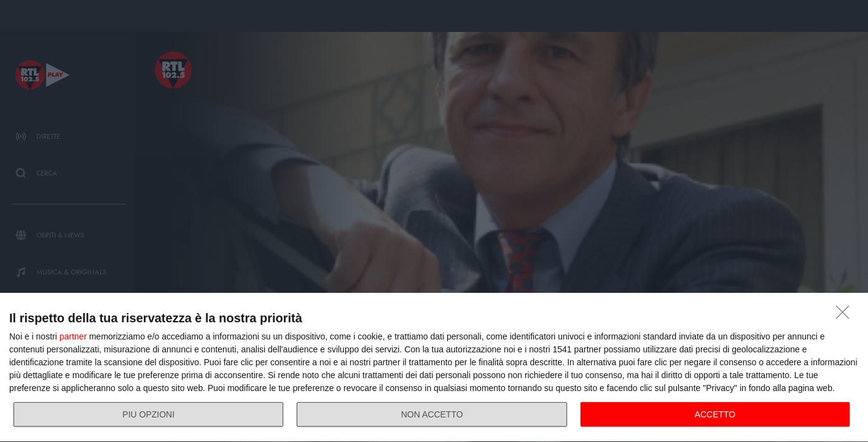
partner (73, 336)
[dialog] (434, 368)
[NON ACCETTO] (846, 316)
